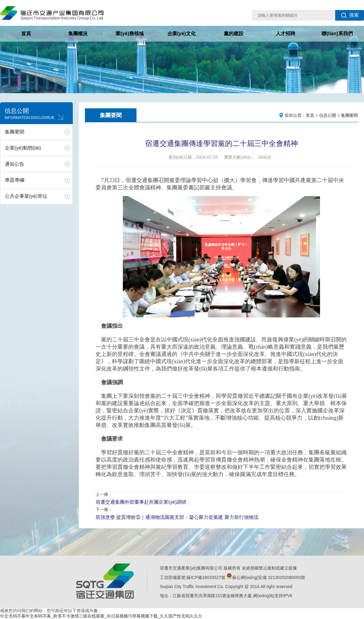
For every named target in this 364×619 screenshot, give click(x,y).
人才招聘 (285, 34)
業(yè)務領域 (130, 34)
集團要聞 (15, 132)
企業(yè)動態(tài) (23, 148)
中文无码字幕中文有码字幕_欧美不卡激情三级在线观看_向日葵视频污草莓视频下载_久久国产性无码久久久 (101, 616)
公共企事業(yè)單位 (26, 196)
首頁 (26, 34)
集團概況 (78, 34)
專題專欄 (15, 180)
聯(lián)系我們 (337, 34)
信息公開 (328, 115)
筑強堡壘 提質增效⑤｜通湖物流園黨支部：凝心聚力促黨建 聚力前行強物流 (177, 517)
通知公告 (15, 164)
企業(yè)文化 (181, 34)
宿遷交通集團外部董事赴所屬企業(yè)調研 (141, 502)
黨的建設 (234, 34)
